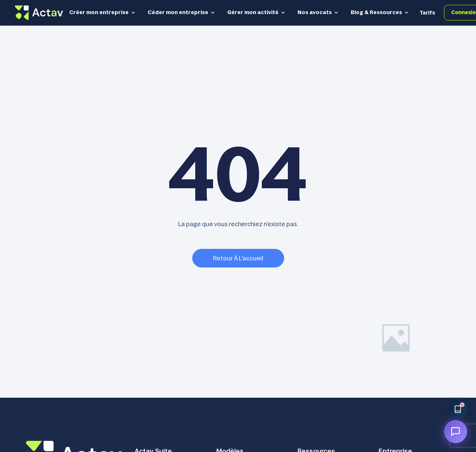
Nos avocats (318, 12)
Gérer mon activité (256, 12)
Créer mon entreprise (102, 12)
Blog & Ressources (380, 12)
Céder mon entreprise (181, 12)
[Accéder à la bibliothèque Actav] (458, 409)
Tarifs (427, 13)
